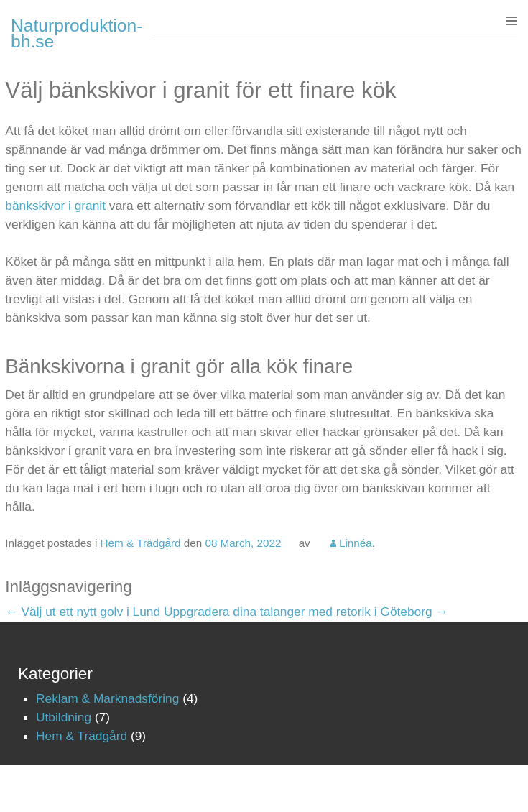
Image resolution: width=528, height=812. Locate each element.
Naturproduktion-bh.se (77, 33)
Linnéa (356, 543)
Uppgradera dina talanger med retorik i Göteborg (306, 612)
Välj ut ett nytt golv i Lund (83, 612)
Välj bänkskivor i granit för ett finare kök (200, 90)
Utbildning (64, 717)
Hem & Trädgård (141, 543)
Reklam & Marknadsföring (107, 698)
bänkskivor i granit (55, 206)
